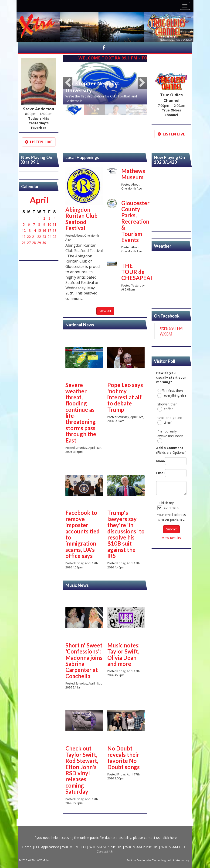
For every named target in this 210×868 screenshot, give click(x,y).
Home (27, 847)
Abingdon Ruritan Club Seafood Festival (81, 219)
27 (29, 243)
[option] (105, 83)
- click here (168, 838)
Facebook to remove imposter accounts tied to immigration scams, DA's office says (83, 534)
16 (44, 230)
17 (49, 230)
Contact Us (105, 852)
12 (24, 230)
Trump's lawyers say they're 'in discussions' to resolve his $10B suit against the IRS (126, 534)
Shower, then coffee (167, 407)
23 (44, 237)
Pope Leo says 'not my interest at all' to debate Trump (125, 397)
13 (29, 230)
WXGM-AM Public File (141, 847)
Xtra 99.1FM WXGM (171, 331)
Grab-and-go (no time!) (170, 420)
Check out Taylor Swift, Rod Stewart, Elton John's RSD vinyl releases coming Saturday (82, 770)
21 (34, 237)
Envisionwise (144, 860)
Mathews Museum (133, 174)
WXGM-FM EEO (74, 847)
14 (34, 230)
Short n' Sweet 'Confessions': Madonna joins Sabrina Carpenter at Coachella (84, 661)
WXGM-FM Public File (105, 847)
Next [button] (142, 83)
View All (105, 311)
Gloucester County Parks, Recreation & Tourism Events (135, 221)
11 (54, 224)
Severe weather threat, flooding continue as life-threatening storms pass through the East (81, 413)
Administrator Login (179, 860)
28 (34, 243)
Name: (159, 461)
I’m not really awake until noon (170, 436)
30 (44, 243)
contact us (152, 838)
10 (49, 224)
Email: (159, 473)
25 (54, 237)
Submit (171, 529)
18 (54, 230)
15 (39, 230)
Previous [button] (68, 83)
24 (49, 237)
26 (24, 243)
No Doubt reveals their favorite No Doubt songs (124, 757)
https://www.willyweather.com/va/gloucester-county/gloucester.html (171, 304)
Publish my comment (168, 505)
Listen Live (39, 142)
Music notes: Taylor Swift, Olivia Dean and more (123, 654)
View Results (171, 538)
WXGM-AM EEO (173, 847)
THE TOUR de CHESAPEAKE (139, 272)
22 (39, 237)
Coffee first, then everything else (172, 393)
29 (39, 243)
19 (24, 237)
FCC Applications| (48, 847)
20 (29, 237)
